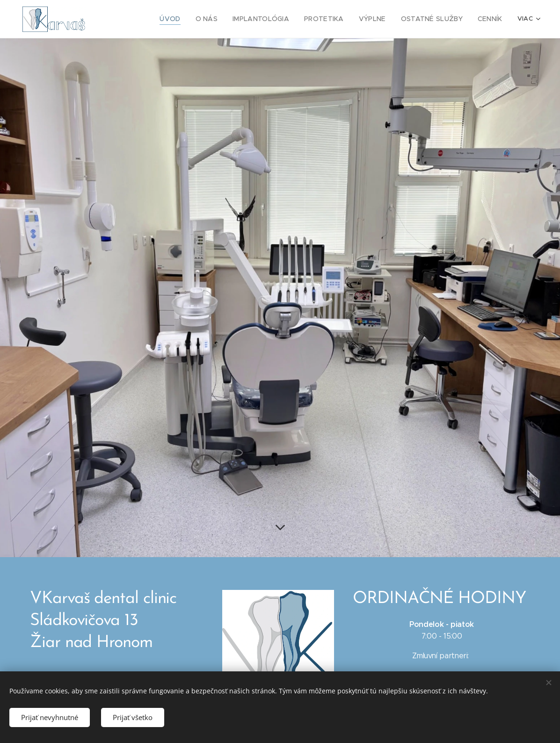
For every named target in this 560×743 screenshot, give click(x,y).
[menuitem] (186, 19)
